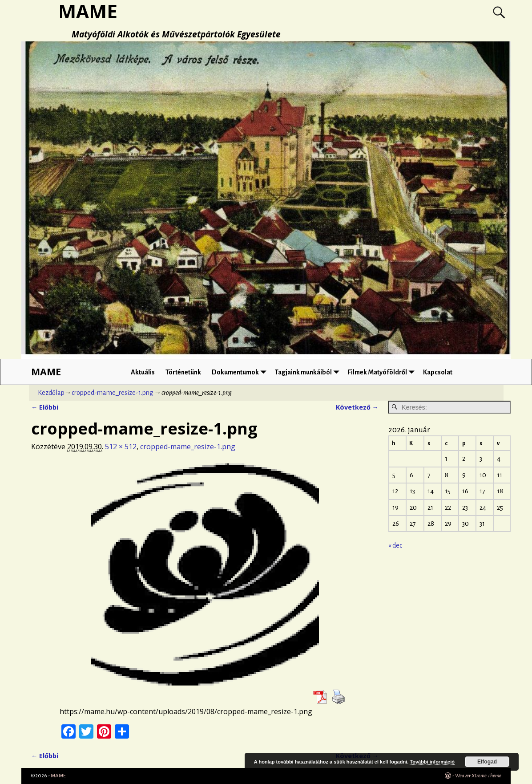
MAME (46, 372)
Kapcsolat (438, 372)
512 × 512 (121, 447)
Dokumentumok (241, 372)
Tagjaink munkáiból (309, 372)
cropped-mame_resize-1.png (112, 393)
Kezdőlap (51, 393)
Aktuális (143, 372)
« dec (395, 545)
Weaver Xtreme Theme (478, 776)
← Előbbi (45, 407)
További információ (432, 762)
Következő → (357, 407)
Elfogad (487, 762)
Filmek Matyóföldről (383, 372)
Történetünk (183, 372)
